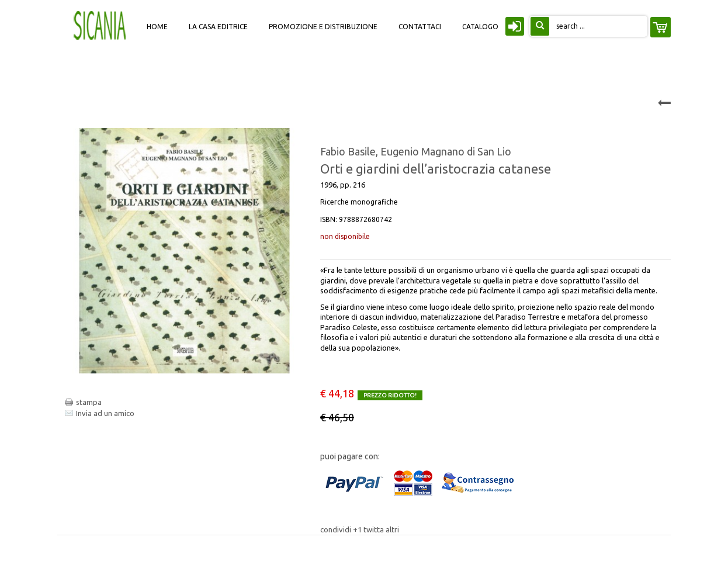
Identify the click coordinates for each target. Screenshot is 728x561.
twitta (375, 529)
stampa (89, 402)
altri (392, 529)
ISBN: (356, 219)
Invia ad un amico (105, 413)
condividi (337, 529)
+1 (358, 529)
